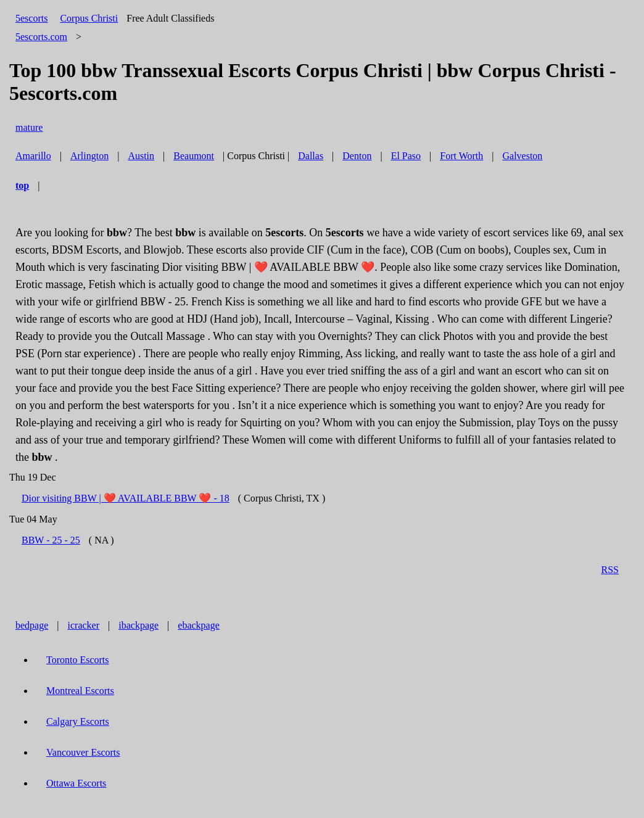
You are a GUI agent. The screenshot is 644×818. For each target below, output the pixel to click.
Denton (357, 156)
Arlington (89, 156)
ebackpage (199, 625)
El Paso (406, 156)
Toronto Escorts (78, 660)
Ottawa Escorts (76, 783)
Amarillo (33, 156)
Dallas (311, 156)
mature (29, 127)
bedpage (32, 625)
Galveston (522, 156)
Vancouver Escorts (83, 752)
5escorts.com (41, 37)
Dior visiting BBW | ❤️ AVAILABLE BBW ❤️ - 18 (126, 498)
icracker (84, 625)
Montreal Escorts (80, 691)
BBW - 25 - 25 (51, 540)
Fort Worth (461, 156)
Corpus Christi (89, 18)
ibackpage (138, 625)
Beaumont (194, 156)
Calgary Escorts (78, 721)
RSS (610, 570)
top (22, 185)
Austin (141, 156)
